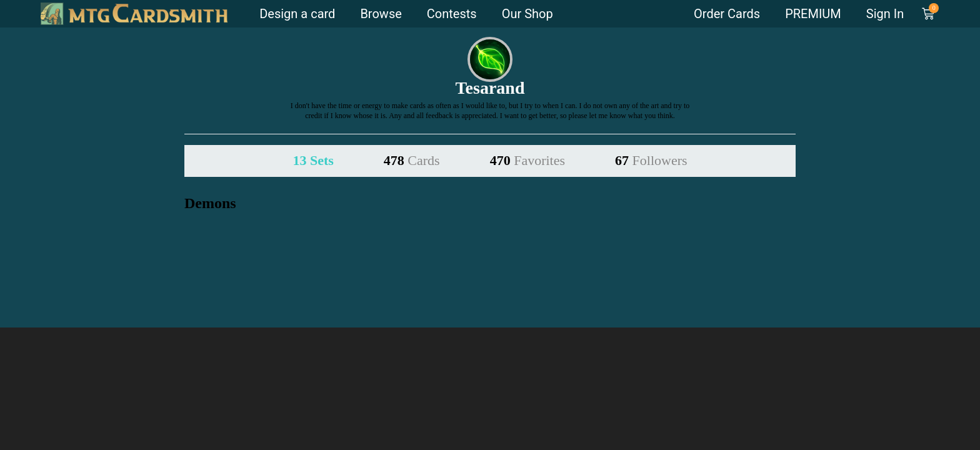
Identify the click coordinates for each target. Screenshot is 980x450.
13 (313, 160)
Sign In (885, 14)
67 (651, 160)
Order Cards (727, 14)
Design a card (297, 14)
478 (412, 160)
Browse (381, 14)
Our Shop (527, 14)
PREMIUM (813, 14)
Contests (452, 14)
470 (527, 160)
